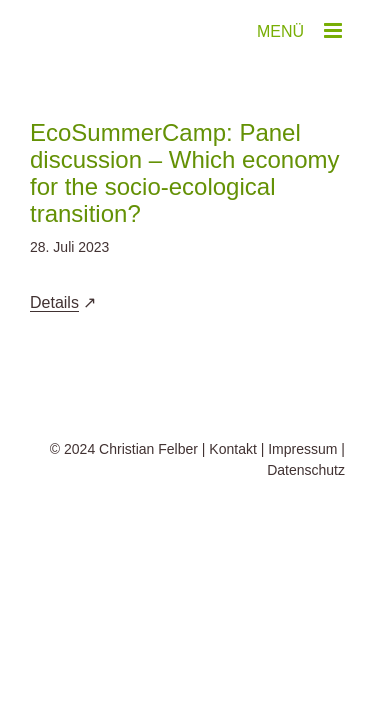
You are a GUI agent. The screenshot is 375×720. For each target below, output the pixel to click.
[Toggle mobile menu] (334, 30)
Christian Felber (148, 499)
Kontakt (232, 499)
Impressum (302, 499)
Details (54, 302)
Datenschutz (306, 520)
